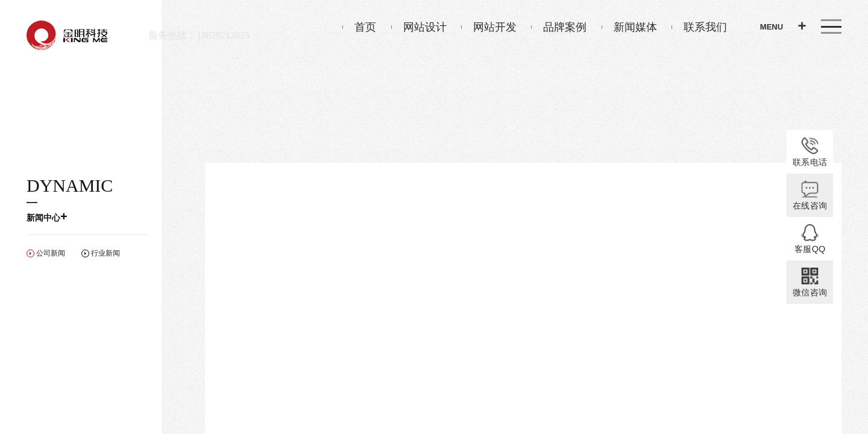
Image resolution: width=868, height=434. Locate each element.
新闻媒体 (629, 27)
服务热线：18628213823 (199, 35)
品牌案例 (559, 27)
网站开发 (489, 27)
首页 (359, 27)
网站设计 (419, 27)
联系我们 (699, 27)
